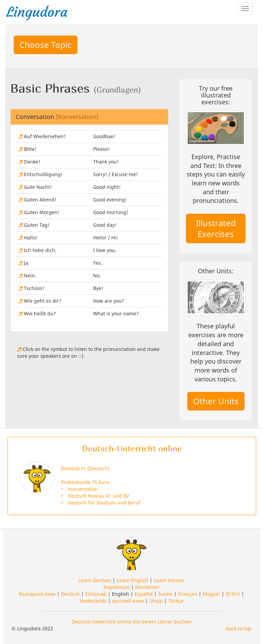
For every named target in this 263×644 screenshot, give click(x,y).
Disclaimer (147, 587)
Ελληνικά (96, 594)
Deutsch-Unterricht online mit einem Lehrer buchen (131, 622)
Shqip (156, 601)
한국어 (233, 594)
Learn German (95, 580)
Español (144, 594)
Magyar (211, 594)
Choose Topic (46, 45)
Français (188, 594)
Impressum (117, 587)
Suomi (165, 594)
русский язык (128, 601)
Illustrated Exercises (216, 228)
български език (37, 594)
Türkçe (176, 601)
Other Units (216, 401)
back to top (239, 628)
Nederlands (93, 601)
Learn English (133, 580)
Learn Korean (169, 580)
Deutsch (70, 594)
